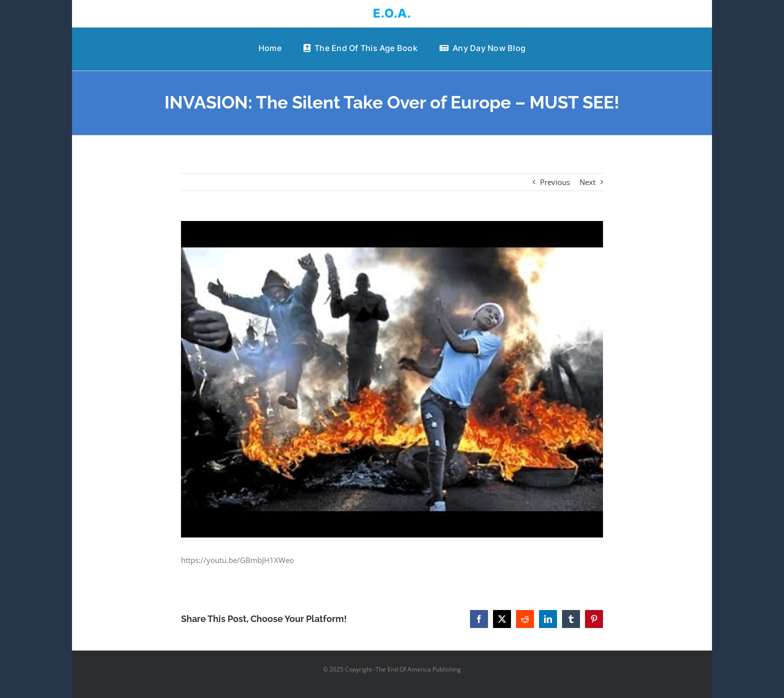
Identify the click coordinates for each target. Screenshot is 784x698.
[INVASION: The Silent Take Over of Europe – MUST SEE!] (392, 379)
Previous (555, 182)
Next (587, 182)
